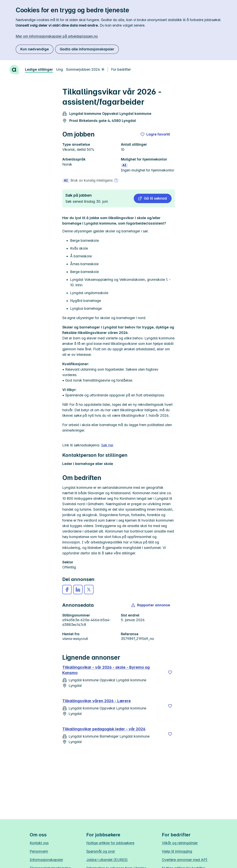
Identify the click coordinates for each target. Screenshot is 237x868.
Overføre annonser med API (185, 860)
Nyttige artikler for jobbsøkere (110, 843)
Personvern (39, 851)
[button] (153, 198)
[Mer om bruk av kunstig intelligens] (116, 180)
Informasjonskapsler (46, 860)
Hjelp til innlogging (177, 851)
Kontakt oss (39, 843)
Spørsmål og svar (101, 851)
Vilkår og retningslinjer (180, 843)
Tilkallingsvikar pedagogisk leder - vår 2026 (104, 729)
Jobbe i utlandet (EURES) (107, 860)
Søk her (107, 445)
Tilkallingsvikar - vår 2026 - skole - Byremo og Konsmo (106, 670)
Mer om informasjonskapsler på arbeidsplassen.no (57, 36)
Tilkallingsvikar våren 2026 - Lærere (97, 701)
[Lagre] (170, 672)
